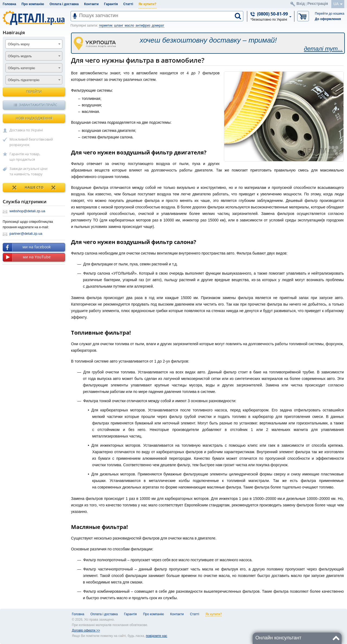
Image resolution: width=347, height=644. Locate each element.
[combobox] (34, 44)
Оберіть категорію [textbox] (21, 68)
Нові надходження (34, 118)
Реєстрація (318, 4)
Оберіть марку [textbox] (19, 44)
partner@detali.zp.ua (26, 234)
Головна (9, 4)
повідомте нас (157, 636)
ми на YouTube (27, 257)
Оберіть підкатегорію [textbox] (24, 80)
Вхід (301, 4)
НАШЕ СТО (34, 188)
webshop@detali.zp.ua (27, 211)
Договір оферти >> (86, 630)
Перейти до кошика (330, 14)
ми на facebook (27, 247)
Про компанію (33, 4)
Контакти (91, 4)
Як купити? (147, 4)
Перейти (34, 91)
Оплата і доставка (64, 4)
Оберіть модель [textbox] (20, 56)
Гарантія (111, 4)
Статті (128, 4)
